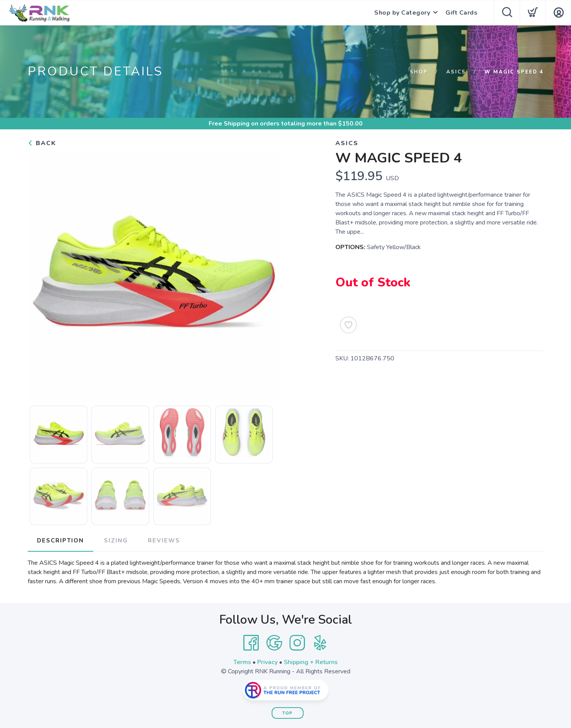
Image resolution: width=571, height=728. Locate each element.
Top (287, 713)
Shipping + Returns (311, 662)
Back (42, 143)
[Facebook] (251, 643)
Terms (242, 662)
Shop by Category (402, 13)
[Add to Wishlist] (348, 325)
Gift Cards (461, 13)
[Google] (274, 643)
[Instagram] (297, 643)
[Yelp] (320, 643)
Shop (419, 72)
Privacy (267, 662)
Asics (456, 72)
